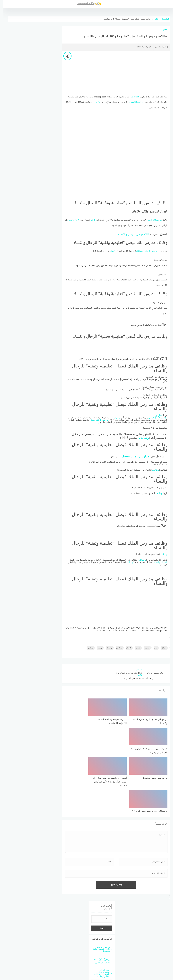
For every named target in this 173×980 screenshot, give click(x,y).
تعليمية (145, 647)
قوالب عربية (80, 968)
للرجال (74, 220)
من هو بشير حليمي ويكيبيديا (99, 924)
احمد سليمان (159, 47)
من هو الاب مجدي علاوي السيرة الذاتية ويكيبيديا (99, 888)
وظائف (95, 102)
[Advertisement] (114, 73)
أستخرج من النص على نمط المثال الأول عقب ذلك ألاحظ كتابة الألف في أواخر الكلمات (98, 937)
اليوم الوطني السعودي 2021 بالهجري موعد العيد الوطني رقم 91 (99, 912)
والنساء (68, 220)
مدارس (138, 102)
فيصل (130, 97)
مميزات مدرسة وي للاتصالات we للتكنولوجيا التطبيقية (99, 900)
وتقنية (97, 647)
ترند (162, 30)
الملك (134, 97)
